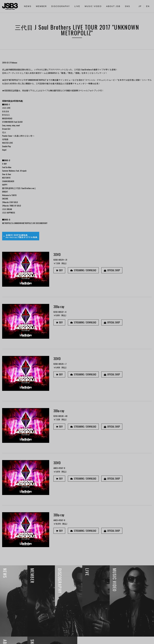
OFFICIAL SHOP (112, 270)
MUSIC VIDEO (93, 6)
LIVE (77, 6)
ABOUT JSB (113, 6)
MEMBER (41, 6)
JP (140, 6)
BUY (59, 270)
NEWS (28, 6)
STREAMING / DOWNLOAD (83, 270)
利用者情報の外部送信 (12, 640)
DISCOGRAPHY (61, 6)
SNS (127, 6)
